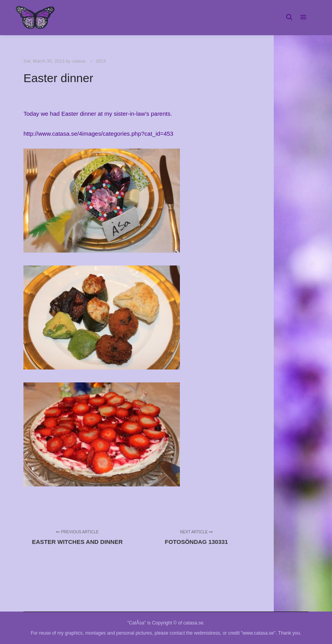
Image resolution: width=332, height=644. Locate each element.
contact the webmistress (195, 633)
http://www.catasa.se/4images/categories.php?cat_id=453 (98, 134)
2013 (101, 61)
